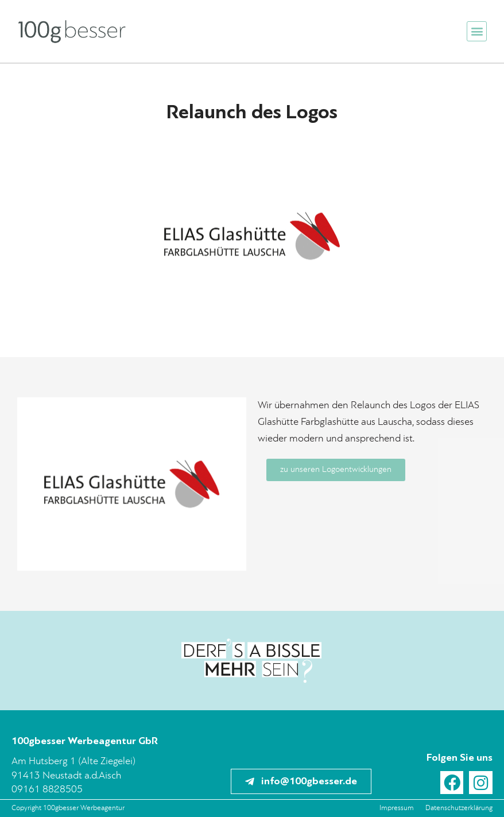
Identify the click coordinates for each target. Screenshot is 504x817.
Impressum (397, 808)
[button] (477, 31)
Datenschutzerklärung (459, 808)
